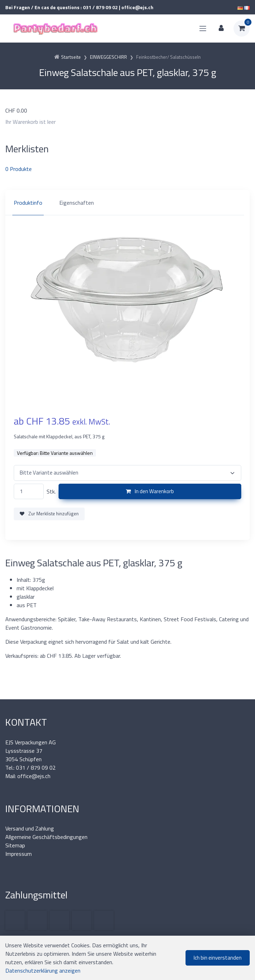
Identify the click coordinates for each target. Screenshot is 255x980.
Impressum (19, 854)
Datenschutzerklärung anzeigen (43, 971)
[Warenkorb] (242, 28)
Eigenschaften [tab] (77, 203)
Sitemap (15, 845)
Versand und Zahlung (30, 828)
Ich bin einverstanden (218, 958)
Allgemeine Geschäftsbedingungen (46, 837)
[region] (128, 203)
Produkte (19, 169)
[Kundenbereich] (221, 28)
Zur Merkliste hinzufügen (49, 514)
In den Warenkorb (150, 491)
